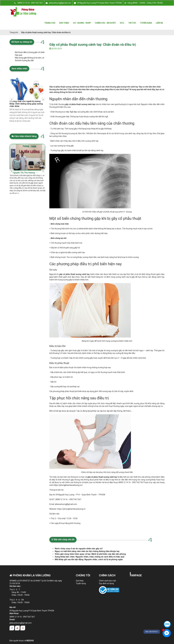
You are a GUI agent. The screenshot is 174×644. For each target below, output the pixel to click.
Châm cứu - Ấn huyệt (105, 23)
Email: (12, 619)
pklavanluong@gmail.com (21, 623)
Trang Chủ (50, 23)
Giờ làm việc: (15, 586)
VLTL (122, 23)
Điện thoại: (14, 613)
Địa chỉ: (13, 607)
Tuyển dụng (146, 23)
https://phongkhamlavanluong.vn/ (68, 485)
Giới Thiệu (64, 23)
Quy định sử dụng (106, 583)
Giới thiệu (80, 581)
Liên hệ (159, 23)
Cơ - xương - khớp (82, 23)
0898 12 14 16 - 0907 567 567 (22, 617)
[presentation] (12, 97)
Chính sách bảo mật (107, 581)
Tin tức (132, 23)
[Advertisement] (107, 72)
